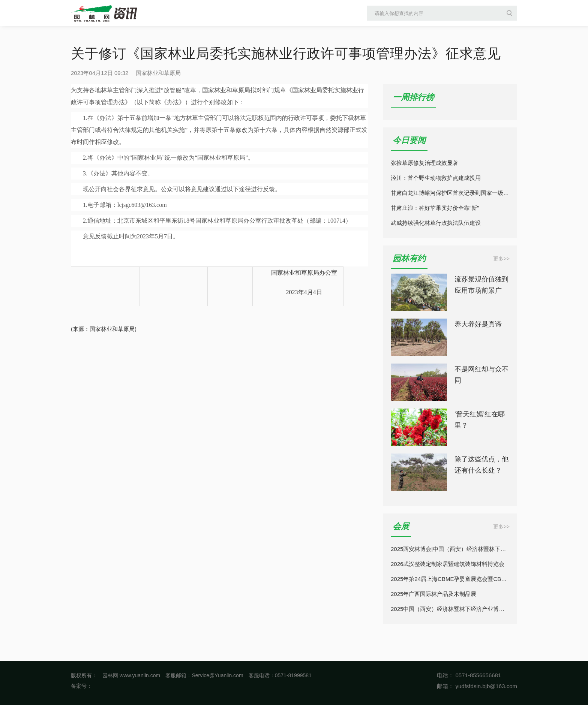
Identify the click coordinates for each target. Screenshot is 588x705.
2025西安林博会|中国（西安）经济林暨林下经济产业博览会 (450, 549)
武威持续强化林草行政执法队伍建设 (436, 223)
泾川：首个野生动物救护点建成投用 (436, 178)
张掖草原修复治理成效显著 (424, 163)
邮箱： (445, 686)
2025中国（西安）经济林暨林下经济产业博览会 (450, 609)
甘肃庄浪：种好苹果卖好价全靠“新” (435, 208)
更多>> (501, 259)
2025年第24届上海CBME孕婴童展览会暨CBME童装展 (450, 579)
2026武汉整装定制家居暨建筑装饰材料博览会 (448, 564)
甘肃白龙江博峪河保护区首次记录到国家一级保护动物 (450, 193)
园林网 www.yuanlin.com (131, 675)
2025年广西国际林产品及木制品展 (433, 594)
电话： (445, 675)
